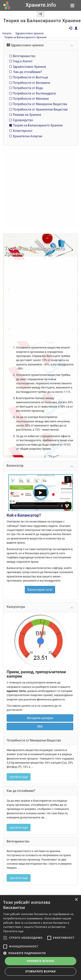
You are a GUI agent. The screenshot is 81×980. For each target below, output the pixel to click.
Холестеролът (23, 131)
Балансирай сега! (40, 584)
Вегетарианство (24, 56)
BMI (40, 720)
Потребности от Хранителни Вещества (40, 109)
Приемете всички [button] (40, 961)
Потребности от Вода (28, 88)
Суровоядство (23, 120)
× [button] (76, 900)
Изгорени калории (40, 711)
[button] (40, 953)
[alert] (40, 938)
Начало (7, 33)
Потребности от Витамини (31, 83)
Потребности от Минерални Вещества (40, 104)
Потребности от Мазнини (31, 99)
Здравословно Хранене (29, 67)
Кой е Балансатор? (24, 512)
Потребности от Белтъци (30, 77)
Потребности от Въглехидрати (34, 93)
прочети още (19, 769)
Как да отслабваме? (27, 72)
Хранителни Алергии (27, 136)
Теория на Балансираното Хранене (25, 37)
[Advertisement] (40, 189)
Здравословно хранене (29, 33)
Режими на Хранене (27, 115)
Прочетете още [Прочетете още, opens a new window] (13, 931)
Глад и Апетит (23, 61)
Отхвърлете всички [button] (40, 971)
